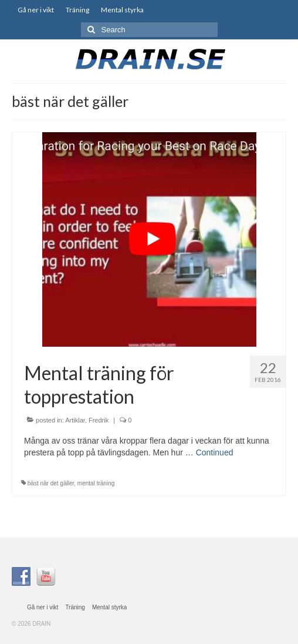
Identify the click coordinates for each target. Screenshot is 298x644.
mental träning (96, 483)
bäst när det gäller (51, 483)
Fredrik (99, 420)
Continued (215, 452)
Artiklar (75, 420)
